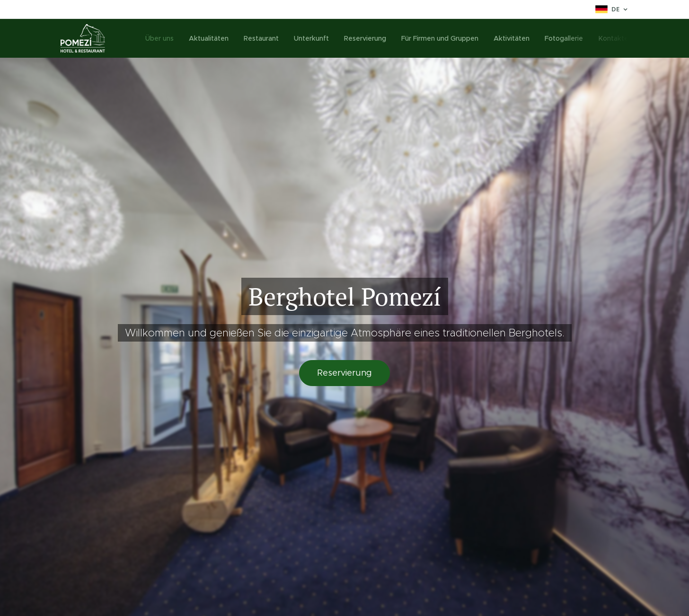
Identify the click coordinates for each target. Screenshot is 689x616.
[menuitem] (164, 38)
